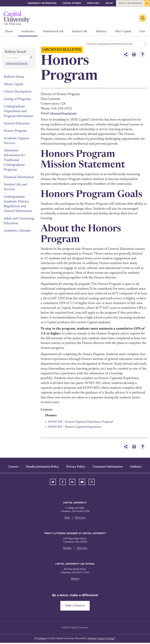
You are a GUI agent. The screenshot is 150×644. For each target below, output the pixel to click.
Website (67, 549)
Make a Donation (75, 607)
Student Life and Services (15, 187)
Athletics (101, 31)
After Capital (123, 31)
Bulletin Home (14, 77)
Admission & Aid (53, 31)
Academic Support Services (16, 141)
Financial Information (19, 177)
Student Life (80, 31)
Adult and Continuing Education (19, 221)
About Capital (13, 84)
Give (142, 31)
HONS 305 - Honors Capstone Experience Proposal (84, 422)
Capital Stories (72, 3)
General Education (17, 124)
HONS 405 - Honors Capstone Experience (78, 427)
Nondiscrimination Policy (42, 467)
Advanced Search (17, 64)
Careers (13, 467)
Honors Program (15, 131)
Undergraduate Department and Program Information (18, 111)
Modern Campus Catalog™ (102, 640)
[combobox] (116, 44)
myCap (109, 3)
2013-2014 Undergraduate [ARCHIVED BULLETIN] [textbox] (110, 44)
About (9, 31)
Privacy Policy (76, 467)
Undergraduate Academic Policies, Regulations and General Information (18, 204)
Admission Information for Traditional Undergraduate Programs (14, 160)
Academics (28, 31)
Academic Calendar (17, 231)
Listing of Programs (17, 99)
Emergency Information (42, 3)
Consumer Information (108, 467)
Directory (93, 3)
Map (67, 518)
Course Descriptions (18, 92)
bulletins (42, 640)
